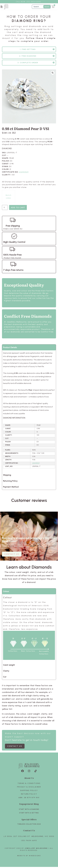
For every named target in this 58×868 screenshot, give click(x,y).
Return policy (29, 795)
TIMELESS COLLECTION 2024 (29, 825)
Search (47, 7)
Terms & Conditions (29, 784)
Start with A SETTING (29, 814)
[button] (2, 7)
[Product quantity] (5, 209)
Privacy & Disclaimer (29, 788)
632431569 (24, 173)
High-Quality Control (14, 243)
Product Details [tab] (10, 348)
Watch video (8, 198)
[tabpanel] (29, 412)
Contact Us (29, 831)
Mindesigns (35, 857)
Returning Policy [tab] (10, 482)
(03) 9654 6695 (29, 842)
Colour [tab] (6, 592)
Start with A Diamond (29, 810)
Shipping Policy (29, 792)
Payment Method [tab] (11, 488)
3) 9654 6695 (35, 2)
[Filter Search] (41, 7)
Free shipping (13, 227)
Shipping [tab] (7, 476)
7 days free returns (13, 271)
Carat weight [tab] (9, 666)
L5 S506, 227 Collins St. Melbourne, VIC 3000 (29, 837)
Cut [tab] (5, 678)
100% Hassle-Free (12, 256)
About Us (29, 779)
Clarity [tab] (6, 672)
